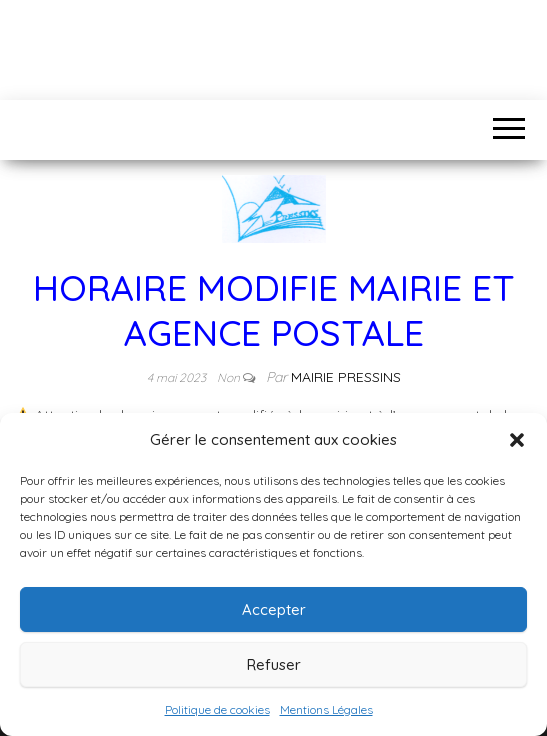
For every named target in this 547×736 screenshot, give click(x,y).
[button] (517, 440)
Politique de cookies (217, 709)
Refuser (274, 664)
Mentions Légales (326, 709)
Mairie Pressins (346, 377)
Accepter (274, 609)
